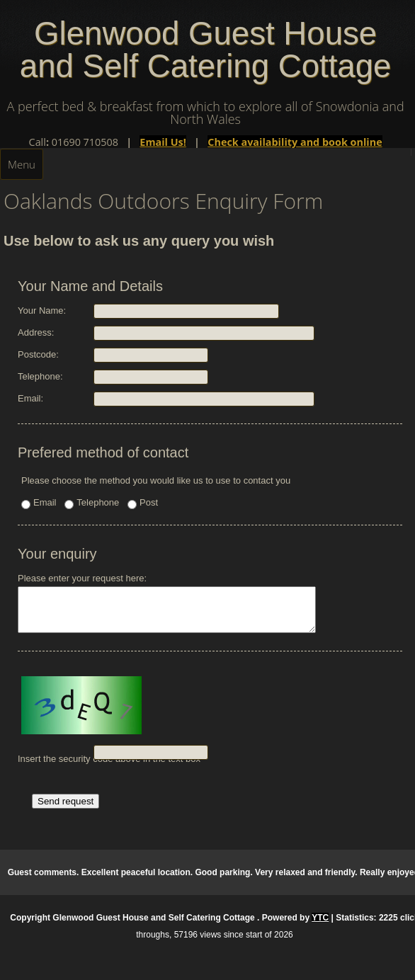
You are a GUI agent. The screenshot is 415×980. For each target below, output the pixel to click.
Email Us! (163, 142)
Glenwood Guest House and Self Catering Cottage (206, 50)
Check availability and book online (295, 142)
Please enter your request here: (184, 607)
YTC (320, 926)
